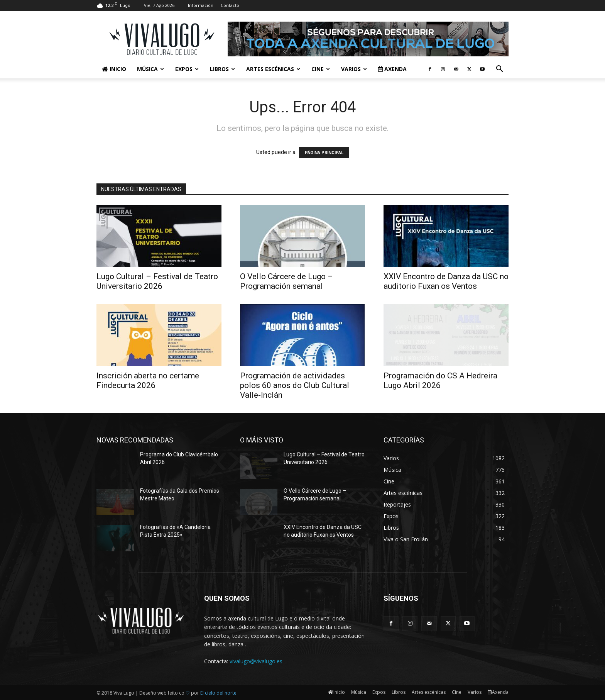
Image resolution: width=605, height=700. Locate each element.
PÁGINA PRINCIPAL (324, 153)
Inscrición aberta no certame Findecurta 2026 (148, 381)
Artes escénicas (273, 69)
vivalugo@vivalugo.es (256, 661)
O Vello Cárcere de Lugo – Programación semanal (286, 281)
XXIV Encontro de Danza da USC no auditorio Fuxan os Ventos (446, 281)
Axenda (392, 69)
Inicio (114, 69)
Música (150, 69)
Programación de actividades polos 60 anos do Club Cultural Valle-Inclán (295, 385)
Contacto (230, 5)
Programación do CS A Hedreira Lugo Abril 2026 (440, 381)
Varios (354, 69)
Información (201, 5)
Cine (321, 69)
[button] (499, 70)
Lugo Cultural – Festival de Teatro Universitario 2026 (157, 281)
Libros (222, 69)
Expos (187, 69)
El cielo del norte (218, 693)
